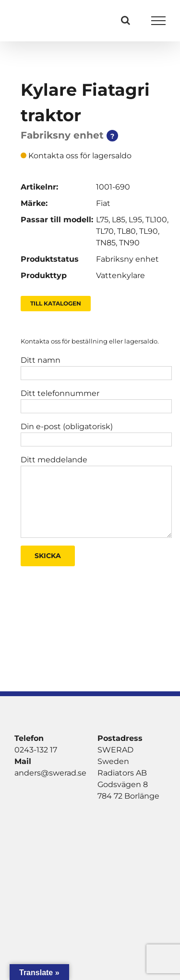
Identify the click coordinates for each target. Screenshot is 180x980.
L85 (119, 220)
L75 (102, 220)
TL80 (126, 231)
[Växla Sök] (126, 20)
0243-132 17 (36, 750)
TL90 (149, 231)
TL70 (105, 231)
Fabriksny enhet (127, 259)
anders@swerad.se (50, 773)
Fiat (103, 203)
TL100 (156, 220)
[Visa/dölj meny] (159, 21)
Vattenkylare (120, 275)
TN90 (129, 243)
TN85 (106, 243)
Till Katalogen (56, 303)
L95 (135, 220)
